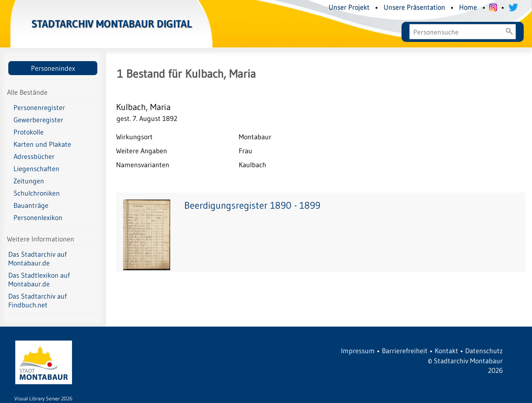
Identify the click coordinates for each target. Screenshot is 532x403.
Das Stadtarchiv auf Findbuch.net (38, 300)
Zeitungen (29, 181)
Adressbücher (34, 156)
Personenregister (39, 107)
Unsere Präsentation (414, 7)
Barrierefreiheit (405, 351)
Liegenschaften (36, 169)
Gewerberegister (38, 120)
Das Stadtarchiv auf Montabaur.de (38, 258)
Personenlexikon (38, 217)
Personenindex (53, 68)
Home (468, 7)
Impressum (358, 351)
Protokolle (29, 132)
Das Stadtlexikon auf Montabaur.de (39, 279)
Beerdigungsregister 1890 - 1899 (252, 205)
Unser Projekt (349, 7)
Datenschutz (484, 351)
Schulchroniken (37, 193)
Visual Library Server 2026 (43, 398)
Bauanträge (31, 205)
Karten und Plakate (42, 144)
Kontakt (446, 351)
